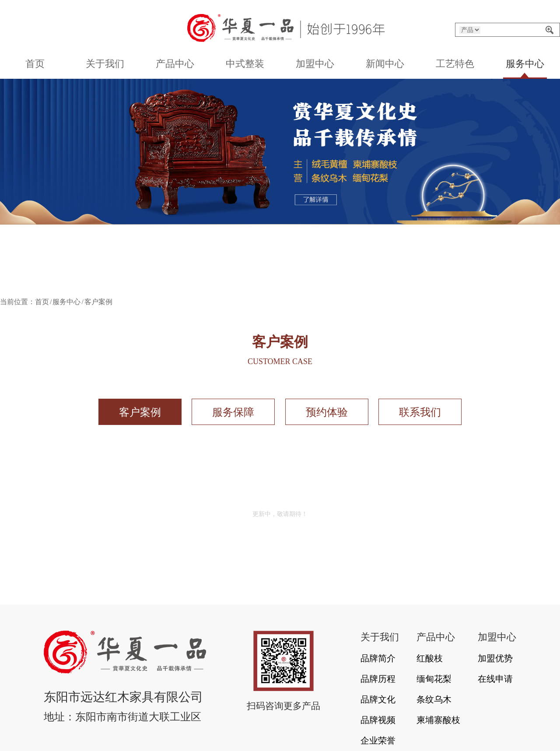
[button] (235, 282)
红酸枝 (430, 658)
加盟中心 (315, 64)
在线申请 (495, 679)
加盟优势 (495, 658)
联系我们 (420, 412)
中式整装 (245, 64)
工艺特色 (455, 64)
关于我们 (105, 64)
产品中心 (175, 64)
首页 (35, 64)
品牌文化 (378, 699)
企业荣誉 (378, 740)
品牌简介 (378, 658)
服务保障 (233, 412)
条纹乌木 (434, 699)
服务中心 (525, 64)
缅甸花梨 (434, 679)
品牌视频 (378, 720)
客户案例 (140, 412)
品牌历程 (378, 679)
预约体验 (327, 412)
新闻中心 (385, 64)
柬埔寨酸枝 (438, 720)
